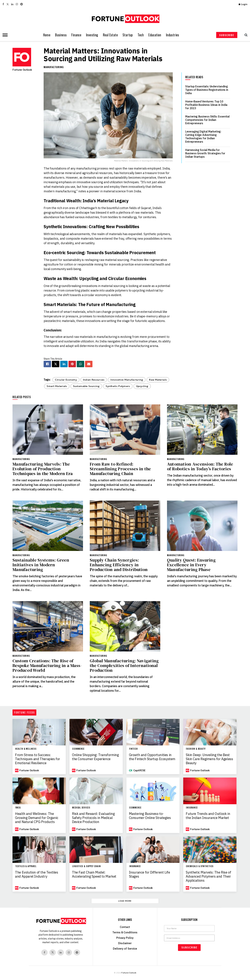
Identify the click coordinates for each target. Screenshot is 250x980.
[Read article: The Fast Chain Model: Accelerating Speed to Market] (96, 850)
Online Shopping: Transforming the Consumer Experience (95, 757)
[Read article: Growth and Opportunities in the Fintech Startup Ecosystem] (153, 732)
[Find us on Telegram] (77, 952)
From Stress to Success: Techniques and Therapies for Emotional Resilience (38, 759)
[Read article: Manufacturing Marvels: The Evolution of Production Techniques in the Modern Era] (48, 430)
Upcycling (142, 386)
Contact (125, 927)
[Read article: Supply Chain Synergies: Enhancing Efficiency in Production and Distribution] (125, 526)
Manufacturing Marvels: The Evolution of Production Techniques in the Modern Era (43, 469)
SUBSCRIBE (227, 35)
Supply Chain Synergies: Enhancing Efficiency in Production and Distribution (119, 565)
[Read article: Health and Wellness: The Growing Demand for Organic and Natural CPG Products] (39, 791)
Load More (125, 901)
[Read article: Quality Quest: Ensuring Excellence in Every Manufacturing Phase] (202, 526)
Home (47, 35)
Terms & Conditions (125, 932)
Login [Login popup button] (243, 4)
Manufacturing (54, 67)
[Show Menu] (4, 35)
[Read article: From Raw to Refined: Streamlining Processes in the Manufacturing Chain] (125, 430)
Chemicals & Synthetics (200, 866)
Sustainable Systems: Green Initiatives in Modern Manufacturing (41, 565)
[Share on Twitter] (56, 364)
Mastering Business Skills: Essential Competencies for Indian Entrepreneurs (207, 120)
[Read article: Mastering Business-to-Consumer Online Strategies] (153, 791)
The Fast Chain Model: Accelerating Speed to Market (94, 874)
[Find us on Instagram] (69, 952)
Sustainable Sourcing (86, 386)
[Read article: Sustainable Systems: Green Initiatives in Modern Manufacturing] (48, 526)
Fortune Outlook (22, 70)
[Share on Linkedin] (64, 364)
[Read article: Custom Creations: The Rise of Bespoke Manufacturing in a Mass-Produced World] (48, 626)
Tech (141, 35)
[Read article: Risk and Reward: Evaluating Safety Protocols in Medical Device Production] (96, 791)
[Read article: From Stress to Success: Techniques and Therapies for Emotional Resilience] (39, 732)
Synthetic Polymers (118, 386)
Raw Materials (158, 380)
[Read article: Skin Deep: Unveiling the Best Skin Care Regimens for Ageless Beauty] (210, 732)
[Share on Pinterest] (72, 364)
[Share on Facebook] (47, 364)
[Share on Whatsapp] (80, 364)
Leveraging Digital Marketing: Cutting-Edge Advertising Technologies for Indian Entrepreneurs (203, 137)
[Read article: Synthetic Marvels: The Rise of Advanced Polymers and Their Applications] (210, 850)
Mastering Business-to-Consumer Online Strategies (150, 816)
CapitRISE (139, 770)
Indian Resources (94, 380)
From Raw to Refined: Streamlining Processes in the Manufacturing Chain (120, 469)
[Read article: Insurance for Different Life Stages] (153, 850)
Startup (128, 35)
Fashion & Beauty (196, 749)
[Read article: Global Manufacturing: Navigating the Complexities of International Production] (125, 626)
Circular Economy (66, 380)
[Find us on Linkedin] (61, 952)
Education (155, 35)
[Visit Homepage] (125, 19)
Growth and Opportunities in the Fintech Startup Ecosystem (152, 757)
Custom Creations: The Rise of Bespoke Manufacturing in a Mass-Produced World (47, 666)
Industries (173, 35)
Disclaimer (125, 943)
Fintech (133, 749)
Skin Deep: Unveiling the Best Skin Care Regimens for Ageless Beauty (209, 759)
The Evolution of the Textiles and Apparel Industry (37, 874)
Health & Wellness (26, 749)
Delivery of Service (125, 949)
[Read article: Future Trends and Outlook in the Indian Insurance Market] (210, 791)
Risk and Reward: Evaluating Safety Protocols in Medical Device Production (93, 818)
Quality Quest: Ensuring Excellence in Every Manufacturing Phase (191, 565)
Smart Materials (57, 386)
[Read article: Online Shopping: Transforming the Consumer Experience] (96, 732)
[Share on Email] (89, 364)
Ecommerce (78, 749)
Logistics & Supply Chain (86, 866)
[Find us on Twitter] (53, 952)
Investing (92, 35)
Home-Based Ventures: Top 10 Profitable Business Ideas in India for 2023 (206, 105)
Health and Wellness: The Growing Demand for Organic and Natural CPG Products (37, 818)
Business (61, 35)
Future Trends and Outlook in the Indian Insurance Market (208, 816)
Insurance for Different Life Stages (150, 874)
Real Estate (110, 35)
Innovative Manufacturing (127, 380)
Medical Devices (81, 808)
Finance (76, 35)
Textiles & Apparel (26, 866)
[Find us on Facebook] (44, 952)
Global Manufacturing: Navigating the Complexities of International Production (124, 666)
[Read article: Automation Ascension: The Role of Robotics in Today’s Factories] (202, 430)
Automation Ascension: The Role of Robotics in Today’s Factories (200, 466)
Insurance (192, 808)
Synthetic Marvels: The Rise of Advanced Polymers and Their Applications (208, 876)
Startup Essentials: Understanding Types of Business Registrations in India (207, 90)
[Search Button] (245, 35)
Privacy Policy (125, 938)
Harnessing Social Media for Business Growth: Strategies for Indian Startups (205, 153)
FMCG (18, 808)
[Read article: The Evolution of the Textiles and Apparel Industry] (39, 850)
